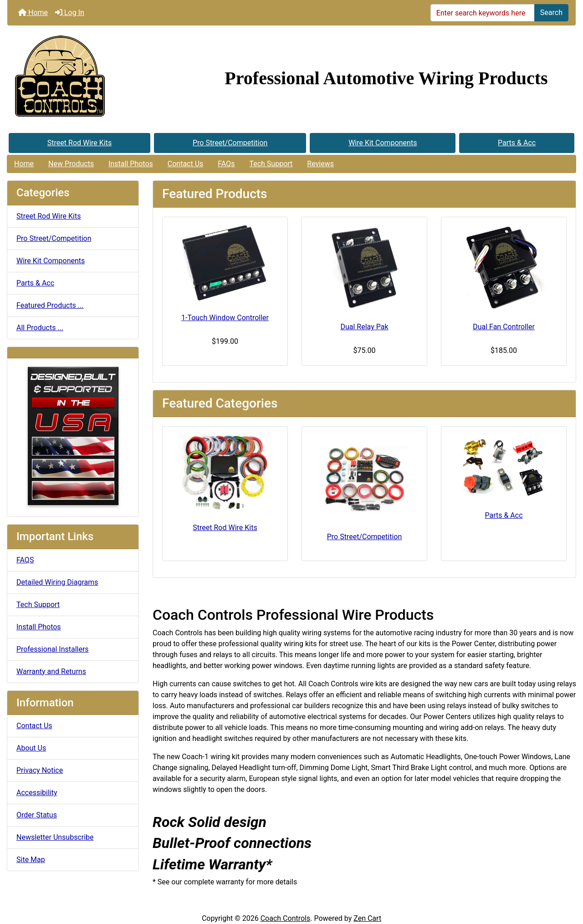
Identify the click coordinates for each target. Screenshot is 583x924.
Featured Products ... (50, 305)
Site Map (31, 860)
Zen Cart (367, 918)
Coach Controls (286, 918)
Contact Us (186, 164)
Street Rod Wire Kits (79, 143)
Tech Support (271, 164)
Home (33, 13)
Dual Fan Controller (504, 327)
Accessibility (37, 793)
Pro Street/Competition (230, 143)
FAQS (25, 560)
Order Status (37, 815)
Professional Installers (53, 649)
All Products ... (40, 328)
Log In (70, 13)
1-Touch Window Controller (225, 318)
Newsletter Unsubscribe (55, 837)
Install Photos (131, 164)
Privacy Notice (40, 770)
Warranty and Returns (51, 671)
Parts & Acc (517, 143)
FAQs (226, 164)
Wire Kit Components (383, 143)
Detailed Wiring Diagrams (57, 582)
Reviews (320, 164)
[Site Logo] (102, 78)
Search (551, 13)
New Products (71, 164)
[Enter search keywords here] (483, 13)
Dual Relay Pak (364, 327)
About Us (31, 748)
